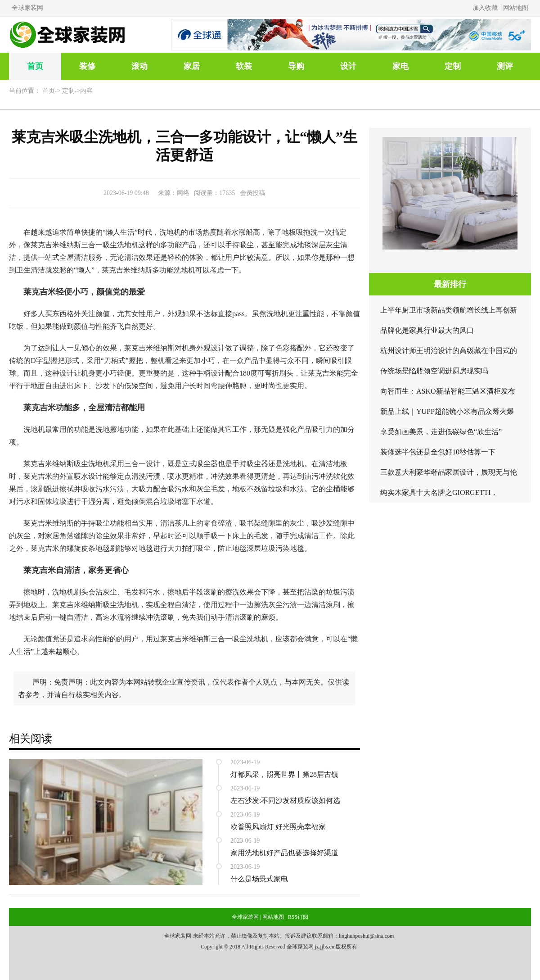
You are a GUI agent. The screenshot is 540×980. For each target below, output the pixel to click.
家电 (400, 66)
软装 (244, 66)
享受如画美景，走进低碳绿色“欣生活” (441, 432)
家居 (192, 66)
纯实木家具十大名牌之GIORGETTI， (439, 492)
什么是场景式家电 (259, 879)
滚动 (139, 66)
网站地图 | (274, 917)
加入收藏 (485, 8)
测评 (505, 66)
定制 (453, 66)
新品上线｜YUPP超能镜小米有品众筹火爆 (447, 411)
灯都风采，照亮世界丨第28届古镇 (284, 774)
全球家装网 (27, 8)
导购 (296, 66)
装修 (87, 66)
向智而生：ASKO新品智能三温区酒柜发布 (448, 391)
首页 (35, 66)
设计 (348, 66)
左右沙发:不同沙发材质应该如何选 (285, 801)
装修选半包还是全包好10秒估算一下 (438, 452)
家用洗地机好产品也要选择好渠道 (284, 853)
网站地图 (516, 8)
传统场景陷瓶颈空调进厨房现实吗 (434, 371)
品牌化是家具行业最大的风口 (427, 330)
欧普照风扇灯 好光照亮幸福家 (278, 827)
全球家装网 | (246, 917)
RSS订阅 (298, 917)
